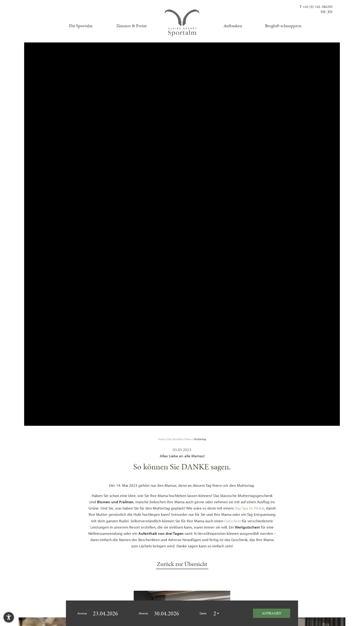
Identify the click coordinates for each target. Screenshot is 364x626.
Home (162, 439)
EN (330, 12)
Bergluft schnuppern (283, 26)
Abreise (143, 613)
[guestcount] (216, 613)
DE (323, 12)
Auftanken (233, 26)
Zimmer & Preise (132, 26)
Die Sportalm (81, 26)
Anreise (82, 613)
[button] (9, 617)
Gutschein (233, 521)
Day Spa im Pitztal (249, 508)
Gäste (203, 613)
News (189, 439)
